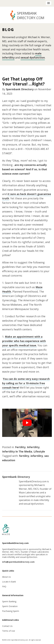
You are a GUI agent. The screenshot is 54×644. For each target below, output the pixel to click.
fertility (24, 456)
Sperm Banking (9, 601)
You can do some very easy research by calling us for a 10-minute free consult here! (26, 383)
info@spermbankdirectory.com (18, 562)
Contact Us (7, 626)
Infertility (33, 447)
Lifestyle (39, 451)
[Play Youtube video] (27, 423)
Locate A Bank (9, 582)
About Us (6, 577)
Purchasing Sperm (11, 611)
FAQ (4, 586)
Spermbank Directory (20, 89)
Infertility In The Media (17, 451)
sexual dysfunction (33, 57)
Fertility (20, 447)
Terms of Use (9, 631)
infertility (37, 456)
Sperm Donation (10, 606)
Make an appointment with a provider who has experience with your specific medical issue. (24, 341)
